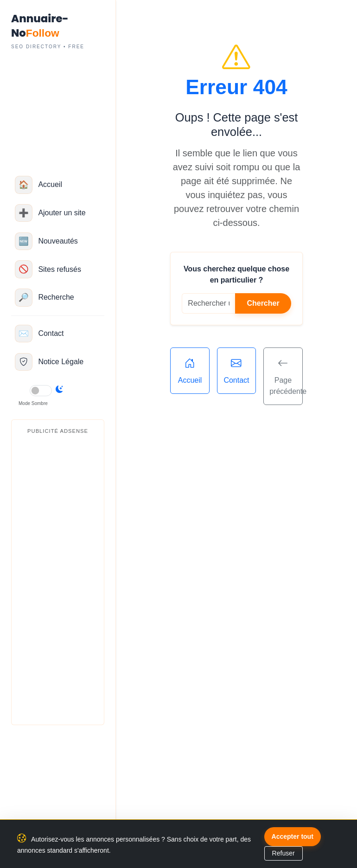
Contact (236, 370)
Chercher (263, 303)
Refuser (284, 853)
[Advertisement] (58, 578)
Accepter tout (293, 836)
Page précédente (286, 375)
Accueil (190, 370)
